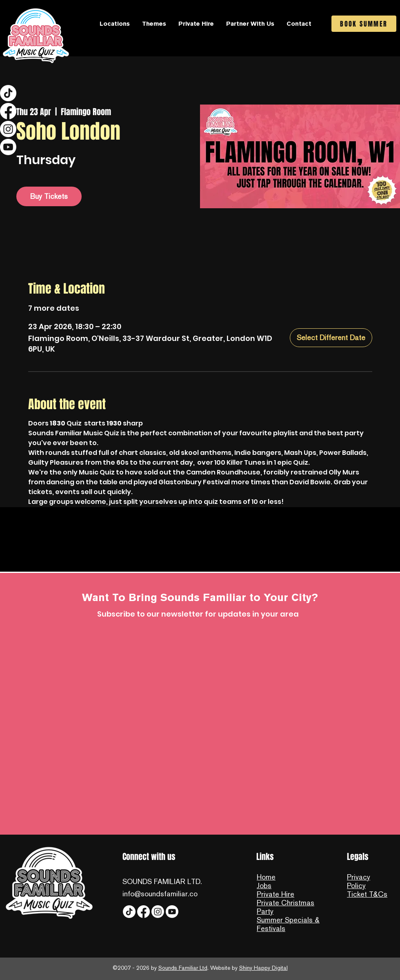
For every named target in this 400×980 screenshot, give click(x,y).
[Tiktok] (8, 93)
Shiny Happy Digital (263, 968)
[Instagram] (8, 129)
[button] (115, 24)
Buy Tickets (49, 196)
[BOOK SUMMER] (364, 24)
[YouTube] (8, 147)
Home (266, 877)
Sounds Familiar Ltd (183, 968)
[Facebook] (8, 111)
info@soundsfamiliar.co (160, 894)
